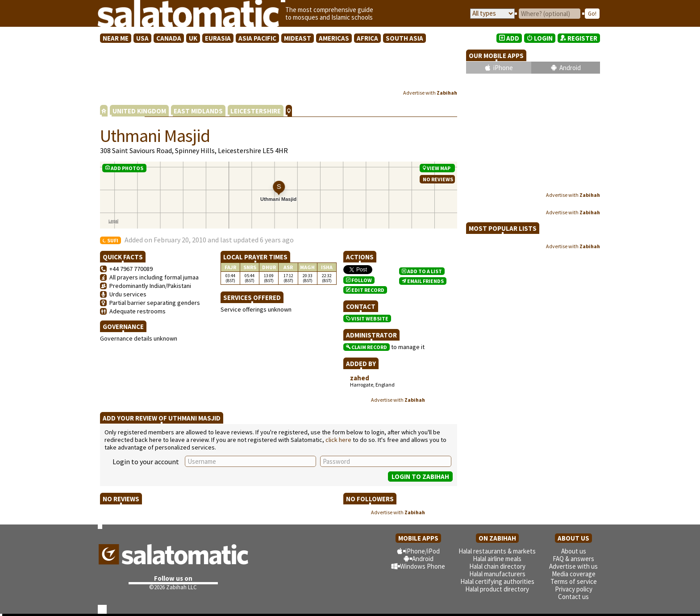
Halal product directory (497, 589)
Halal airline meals (497, 559)
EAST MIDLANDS (198, 111)
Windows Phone (423, 566)
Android (570, 68)
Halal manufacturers (497, 574)
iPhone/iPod (423, 551)
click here (338, 440)
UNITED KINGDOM (139, 111)
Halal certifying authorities (497, 581)
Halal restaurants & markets (497, 551)
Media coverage (574, 574)
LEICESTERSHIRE (256, 111)
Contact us (573, 597)
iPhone (503, 68)
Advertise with (430, 93)
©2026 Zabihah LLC (173, 587)
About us (574, 551)
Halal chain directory (497, 566)
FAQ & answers (573, 559)
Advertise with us (573, 566)
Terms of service (574, 581)
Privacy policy (574, 589)
